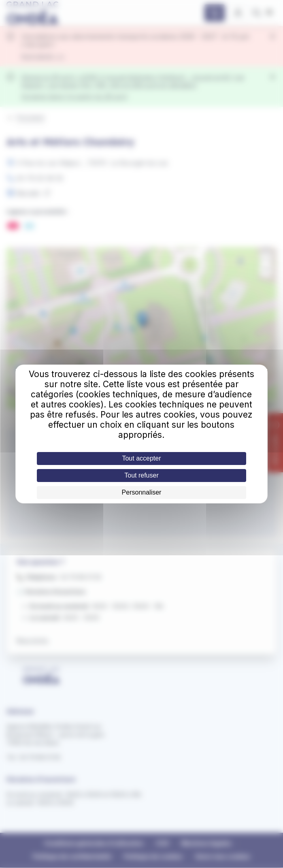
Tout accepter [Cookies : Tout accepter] (141, 458)
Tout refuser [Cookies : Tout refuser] (141, 475)
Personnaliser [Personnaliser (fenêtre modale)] (142, 492)
